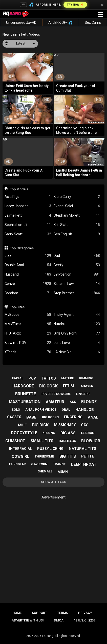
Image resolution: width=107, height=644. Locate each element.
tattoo (49, 378)
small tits (42, 441)
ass (73, 402)
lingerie (83, 394)
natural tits (83, 449)
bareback (67, 441)
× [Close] (102, 5)
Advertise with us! (28, 620)
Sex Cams (93, 23)
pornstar (17, 464)
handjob (85, 410)
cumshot (15, 441)
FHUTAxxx (28, 333)
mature (68, 378)
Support (39, 613)
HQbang (48, 636)
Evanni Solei (77, 206)
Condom (28, 293)
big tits (68, 456)
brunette (26, 394)
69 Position (77, 274)
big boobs (50, 417)
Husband (28, 274)
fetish (69, 386)
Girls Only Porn (77, 333)
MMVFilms (28, 324)
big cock (48, 386)
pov (32, 378)
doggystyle (24, 433)
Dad (77, 256)
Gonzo (28, 284)
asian (63, 472)
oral (66, 410)
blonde (89, 402)
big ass (68, 433)
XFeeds (28, 352)
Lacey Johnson (28, 206)
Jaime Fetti (28, 215)
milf (22, 425)
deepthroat (84, 464)
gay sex (14, 417)
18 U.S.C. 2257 (84, 620)
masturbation (25, 402)
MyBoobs (28, 315)
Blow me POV (28, 343)
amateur (55, 402)
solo (16, 410)
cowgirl (20, 456)
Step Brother (77, 293)
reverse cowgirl (56, 394)
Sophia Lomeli (28, 225)
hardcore (23, 386)
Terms (62, 613)
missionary (65, 425)
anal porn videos (41, 410)
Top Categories (22, 248)
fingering (73, 417)
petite (88, 456)
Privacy (85, 613)
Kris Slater (77, 225)
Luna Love (77, 343)
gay (84, 425)
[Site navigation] (101, 14)
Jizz (28, 256)
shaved (87, 386)
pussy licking (50, 449)
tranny (59, 464)
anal (93, 417)
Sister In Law (77, 284)
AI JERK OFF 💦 (60, 23)
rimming (86, 378)
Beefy (77, 265)
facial (18, 378)
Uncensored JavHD (21, 23)
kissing (49, 433)
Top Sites (17, 307)
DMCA (59, 620)
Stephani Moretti (77, 215)
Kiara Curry (77, 197)
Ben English (77, 234)
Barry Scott (28, 234)
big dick (40, 425)
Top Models (19, 189)
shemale (45, 471)
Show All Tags (53, 482)
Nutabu (77, 324)
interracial (20, 449)
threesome (44, 456)
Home (17, 613)
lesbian (88, 433)
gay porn (39, 464)
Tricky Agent (77, 315)
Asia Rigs (28, 197)
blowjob (91, 441)
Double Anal (28, 265)
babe (31, 417)
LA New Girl (77, 352)
